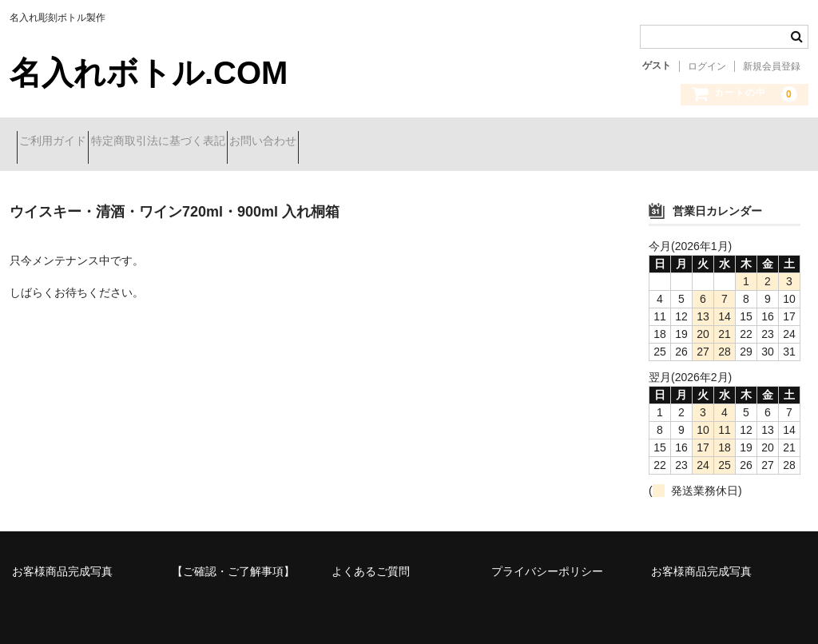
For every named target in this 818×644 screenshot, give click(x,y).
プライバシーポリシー (547, 559)
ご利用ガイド (60, 142)
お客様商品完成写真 (62, 559)
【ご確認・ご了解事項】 (233, 559)
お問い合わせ (327, 142)
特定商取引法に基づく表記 (193, 142)
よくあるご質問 (371, 559)
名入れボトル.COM (149, 73)
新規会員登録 (772, 66)
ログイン (707, 66)
